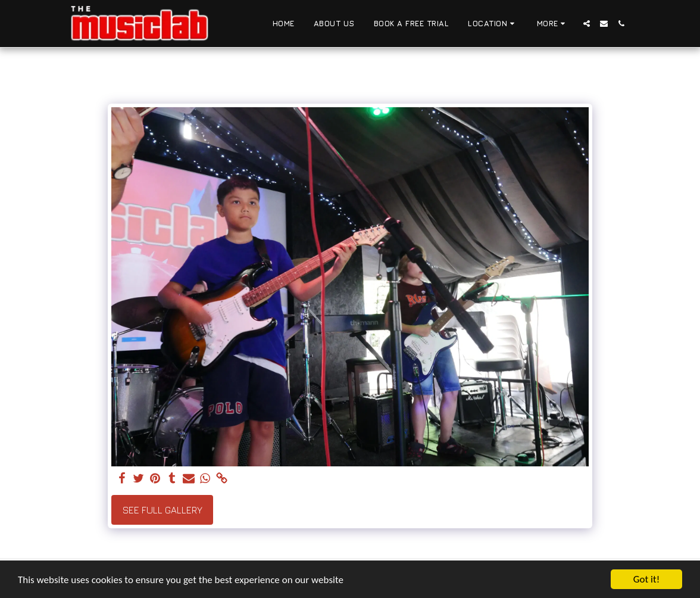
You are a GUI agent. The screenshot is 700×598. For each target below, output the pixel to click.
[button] (493, 24)
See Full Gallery (162, 510)
